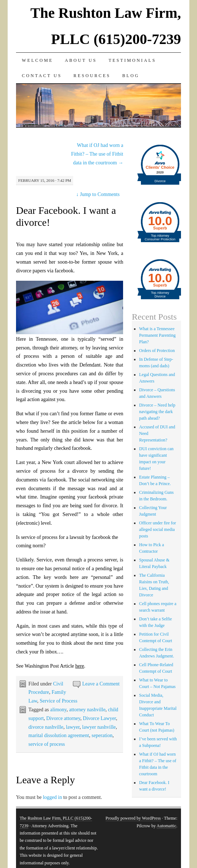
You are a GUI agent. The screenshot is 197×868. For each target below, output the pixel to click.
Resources (92, 76)
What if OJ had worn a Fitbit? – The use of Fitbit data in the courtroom (97, 154)
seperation (102, 735)
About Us (81, 60)
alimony (58, 710)
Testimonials (132, 60)
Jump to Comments (98, 194)
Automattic (166, 826)
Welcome (38, 60)
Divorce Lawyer (100, 718)
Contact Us (42, 76)
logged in (53, 797)
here (80, 666)
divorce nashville (46, 727)
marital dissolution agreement (59, 735)
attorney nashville (87, 710)
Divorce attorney (63, 718)
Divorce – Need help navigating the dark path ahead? (157, 412)
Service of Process (58, 701)
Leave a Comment (101, 684)
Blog (131, 76)
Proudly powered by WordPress (133, 818)
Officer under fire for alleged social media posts (157, 529)
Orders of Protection (157, 351)
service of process (47, 744)
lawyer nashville (99, 727)
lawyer (73, 727)
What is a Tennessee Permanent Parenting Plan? (157, 335)
